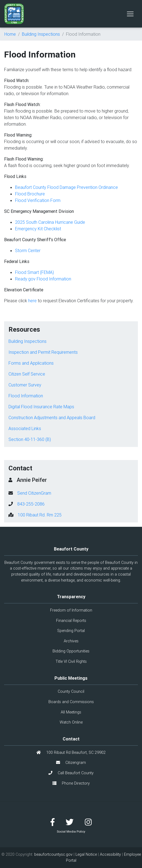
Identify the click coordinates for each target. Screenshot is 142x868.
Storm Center (28, 250)
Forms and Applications (31, 363)
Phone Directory (71, 783)
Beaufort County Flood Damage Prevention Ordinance (66, 187)
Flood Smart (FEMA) (34, 272)
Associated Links (25, 428)
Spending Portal (71, 631)
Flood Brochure (30, 194)
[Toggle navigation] (130, 14)
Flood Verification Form (38, 200)
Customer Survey (25, 385)
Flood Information (26, 396)
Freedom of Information (71, 610)
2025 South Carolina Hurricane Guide (51, 222)
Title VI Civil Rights (71, 661)
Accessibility (110, 854)
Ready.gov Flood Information (43, 279)
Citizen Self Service (27, 374)
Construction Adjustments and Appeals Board (52, 418)
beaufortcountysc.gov (53, 854)
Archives (71, 641)
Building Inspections (41, 34)
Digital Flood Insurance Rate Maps (41, 407)
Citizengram (71, 763)
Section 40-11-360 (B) (30, 439)
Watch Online (71, 722)
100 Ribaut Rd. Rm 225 (40, 515)
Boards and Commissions (71, 702)
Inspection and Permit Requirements (43, 352)
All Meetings (71, 712)
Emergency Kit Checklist (38, 229)
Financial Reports (71, 621)
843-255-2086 (31, 504)
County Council (71, 691)
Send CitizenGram (34, 493)
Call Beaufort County (71, 773)
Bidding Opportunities (71, 651)
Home (10, 34)
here (32, 301)
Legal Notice (86, 854)
